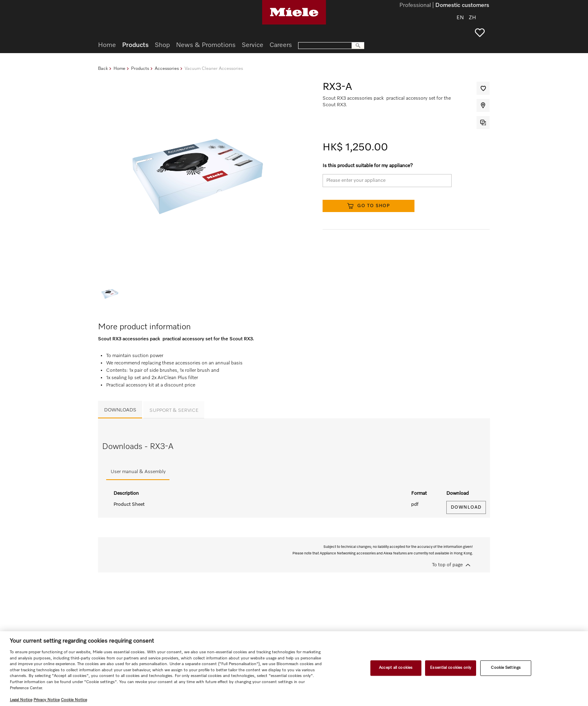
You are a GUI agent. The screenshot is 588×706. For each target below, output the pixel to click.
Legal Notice (21, 700)
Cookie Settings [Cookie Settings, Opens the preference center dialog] (506, 668)
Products (140, 68)
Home (119, 68)
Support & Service (174, 411)
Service (253, 45)
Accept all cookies (396, 668)
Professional (415, 6)
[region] (294, 669)
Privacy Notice (47, 700)
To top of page (447, 565)
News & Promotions (206, 45)
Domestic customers (462, 6)
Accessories (167, 68)
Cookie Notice (74, 700)
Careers (281, 45)
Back (103, 68)
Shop (162, 45)
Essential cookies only (451, 668)
